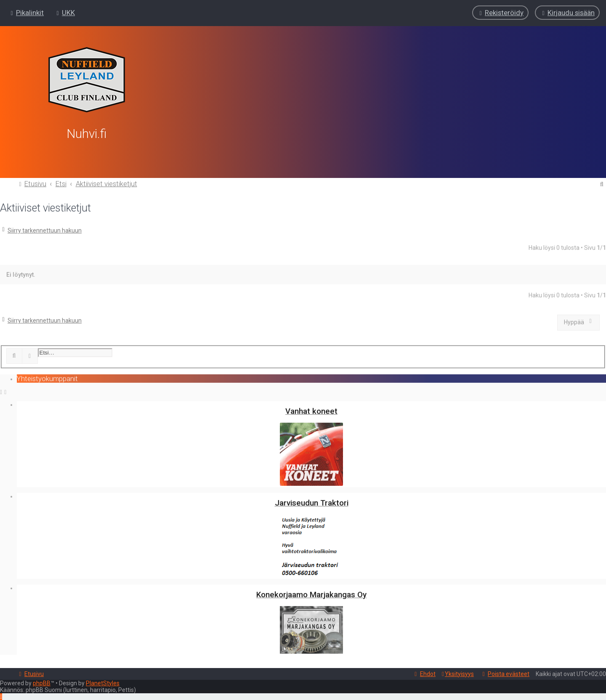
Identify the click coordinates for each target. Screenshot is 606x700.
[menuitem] (65, 13)
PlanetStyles (103, 683)
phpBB (42, 683)
